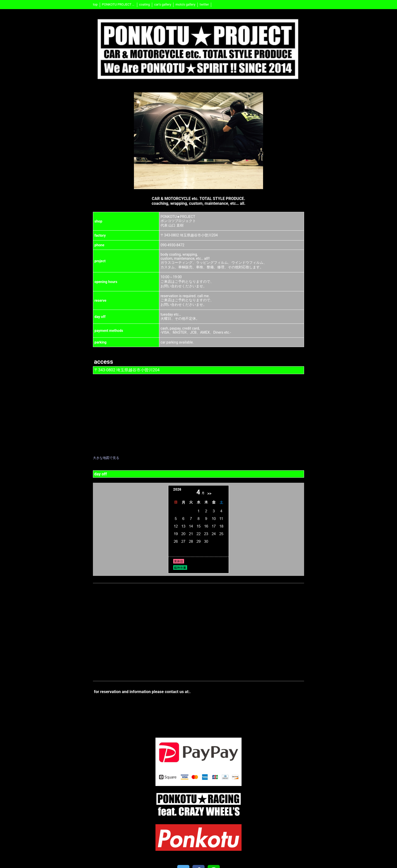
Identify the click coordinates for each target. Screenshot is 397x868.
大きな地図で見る (106, 458)
